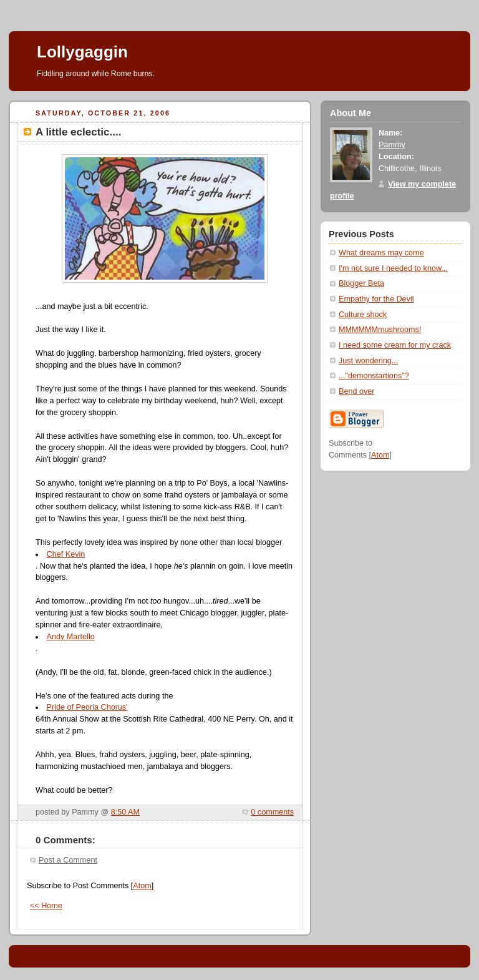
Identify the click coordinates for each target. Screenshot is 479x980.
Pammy (392, 145)
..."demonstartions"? (374, 376)
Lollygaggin (82, 52)
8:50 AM (125, 812)
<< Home (46, 906)
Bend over (356, 391)
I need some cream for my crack (395, 345)
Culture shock (363, 315)
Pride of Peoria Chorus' (87, 707)
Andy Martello (71, 637)
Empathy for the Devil (376, 299)
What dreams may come (381, 253)
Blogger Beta (361, 283)
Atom (142, 886)
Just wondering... (368, 361)
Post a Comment (68, 860)
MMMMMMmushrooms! (380, 330)
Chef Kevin (66, 554)
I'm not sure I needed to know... (393, 268)
